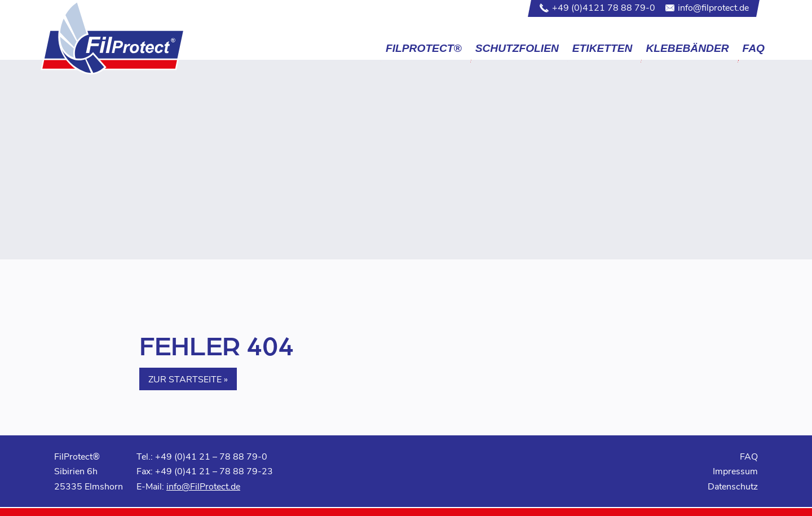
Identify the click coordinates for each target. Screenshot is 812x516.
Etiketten (603, 48)
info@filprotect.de (713, 7)
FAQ (754, 48)
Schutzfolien (517, 48)
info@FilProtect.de (203, 486)
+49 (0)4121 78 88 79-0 (604, 7)
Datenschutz (733, 486)
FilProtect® (424, 48)
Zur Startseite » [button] (188, 379)
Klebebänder (687, 48)
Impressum (735, 471)
